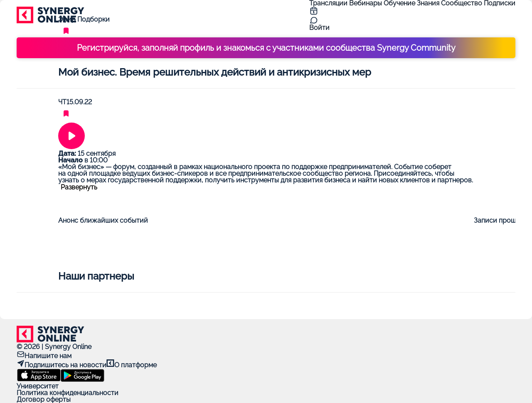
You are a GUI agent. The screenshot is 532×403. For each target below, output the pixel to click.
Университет (38, 386)
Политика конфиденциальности (68, 393)
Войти (319, 28)
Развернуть (79, 187)
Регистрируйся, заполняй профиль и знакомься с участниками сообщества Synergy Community (266, 48)
